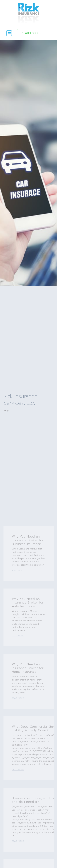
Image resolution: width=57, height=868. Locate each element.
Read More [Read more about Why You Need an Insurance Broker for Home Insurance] (18, 698)
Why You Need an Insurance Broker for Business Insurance (28, 540)
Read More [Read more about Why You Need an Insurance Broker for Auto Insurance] (18, 636)
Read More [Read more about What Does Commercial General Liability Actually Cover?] (18, 770)
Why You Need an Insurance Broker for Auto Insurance (28, 602)
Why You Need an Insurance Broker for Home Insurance (28, 668)
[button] (9, 33)
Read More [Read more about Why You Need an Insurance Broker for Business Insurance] (18, 570)
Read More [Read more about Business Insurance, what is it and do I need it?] (18, 841)
